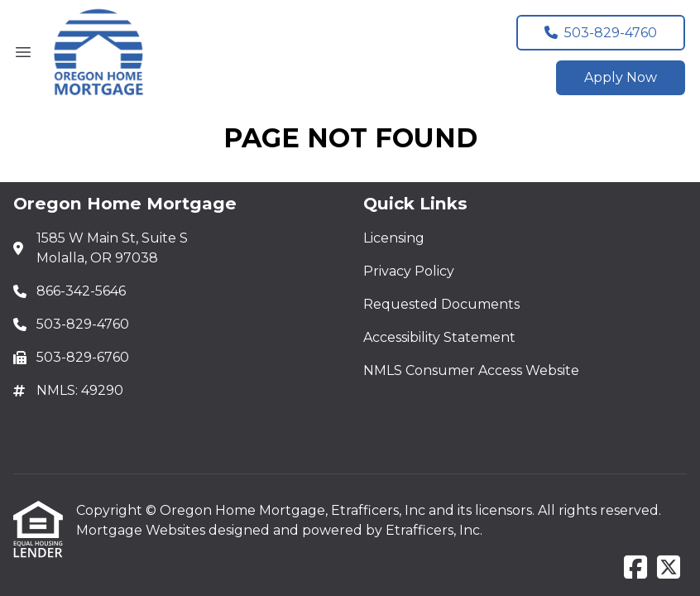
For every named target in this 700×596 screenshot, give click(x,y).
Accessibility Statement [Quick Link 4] (439, 337)
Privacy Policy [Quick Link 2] (409, 271)
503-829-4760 (601, 33)
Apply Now (621, 77)
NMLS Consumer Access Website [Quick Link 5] (471, 370)
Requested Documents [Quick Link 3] (441, 304)
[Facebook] (635, 568)
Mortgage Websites (142, 530)
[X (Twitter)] (669, 568)
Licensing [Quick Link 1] (394, 238)
